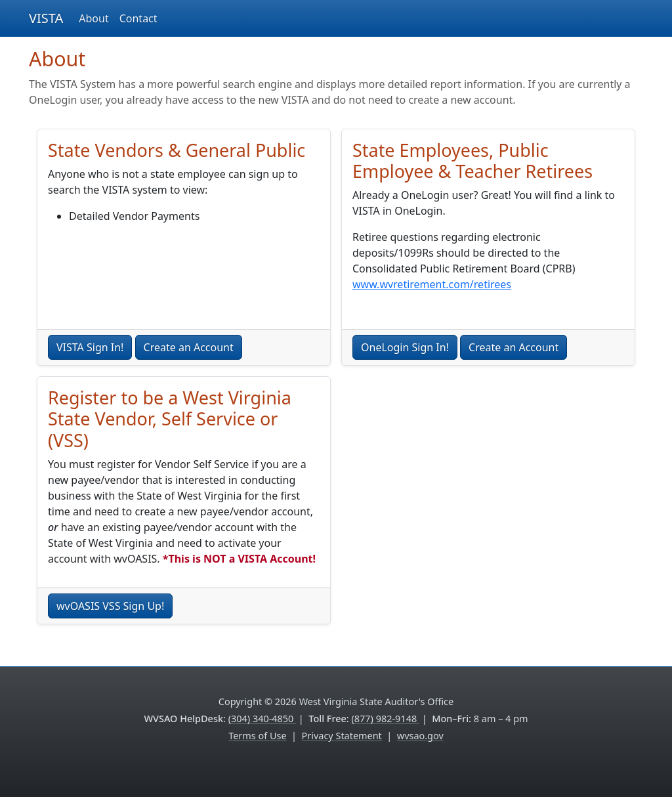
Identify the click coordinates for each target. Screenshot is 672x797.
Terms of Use (257, 736)
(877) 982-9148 (386, 719)
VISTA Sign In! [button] (90, 347)
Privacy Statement (342, 736)
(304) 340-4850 (262, 719)
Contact (138, 18)
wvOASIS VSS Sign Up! (110, 606)
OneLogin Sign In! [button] (405, 347)
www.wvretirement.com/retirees (432, 284)
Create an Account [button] (189, 347)
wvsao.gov (420, 736)
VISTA (46, 18)
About (94, 18)
